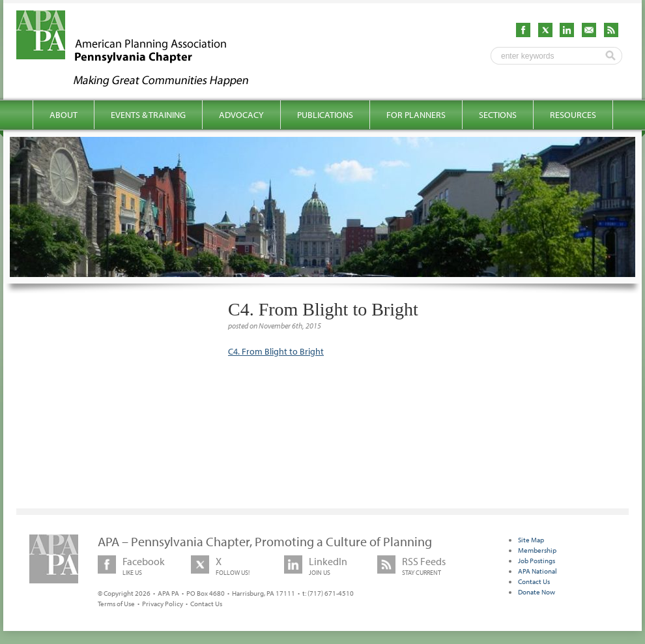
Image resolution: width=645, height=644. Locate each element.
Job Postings (537, 561)
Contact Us (206, 604)
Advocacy (241, 115)
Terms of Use (116, 604)
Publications (325, 115)
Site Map (531, 540)
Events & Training (148, 115)
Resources (573, 115)
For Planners (416, 115)
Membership (537, 550)
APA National (537, 571)
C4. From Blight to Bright (276, 351)
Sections (498, 115)
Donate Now (537, 592)
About (64, 115)
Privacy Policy (163, 604)
